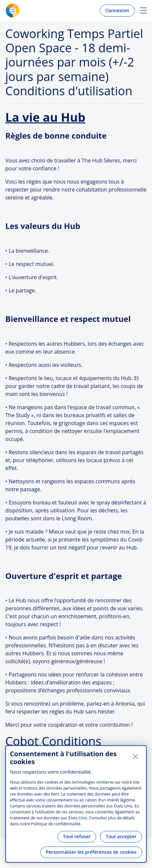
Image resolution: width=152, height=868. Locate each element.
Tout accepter (121, 836)
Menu (141, 11)
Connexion (117, 10)
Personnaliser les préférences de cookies (91, 852)
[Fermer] (135, 757)
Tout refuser (77, 836)
